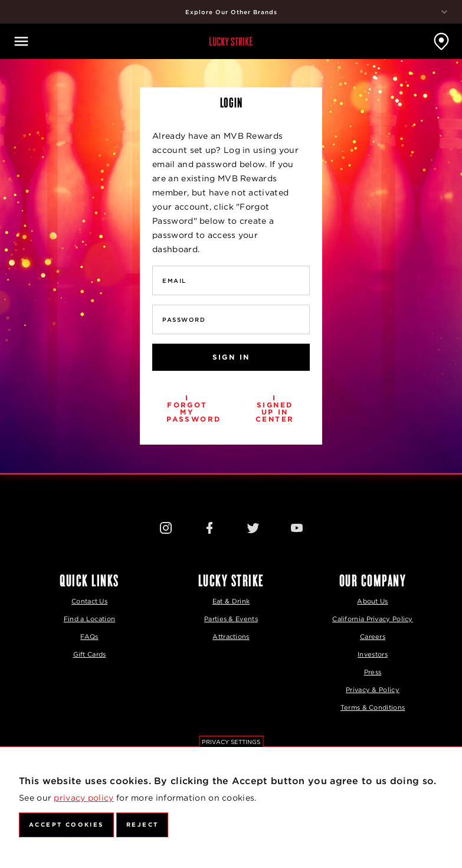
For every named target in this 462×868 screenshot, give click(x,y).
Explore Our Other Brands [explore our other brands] (318, 12)
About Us (372, 601)
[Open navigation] (21, 41)
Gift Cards (90, 654)
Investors (373, 654)
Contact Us (89, 601)
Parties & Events (231, 619)
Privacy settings (231, 742)
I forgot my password (194, 408)
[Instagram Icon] (166, 527)
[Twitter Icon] (253, 527)
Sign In (231, 357)
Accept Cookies (66, 824)
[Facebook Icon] (209, 527)
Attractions (231, 637)
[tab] (231, 102)
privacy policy (83, 798)
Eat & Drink (231, 601)
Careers (373, 637)
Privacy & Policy (373, 690)
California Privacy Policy (373, 619)
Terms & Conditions (373, 707)
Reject (142, 824)
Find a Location (90, 619)
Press (373, 672)
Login (231, 102)
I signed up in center (275, 408)
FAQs (89, 637)
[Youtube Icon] (297, 527)
